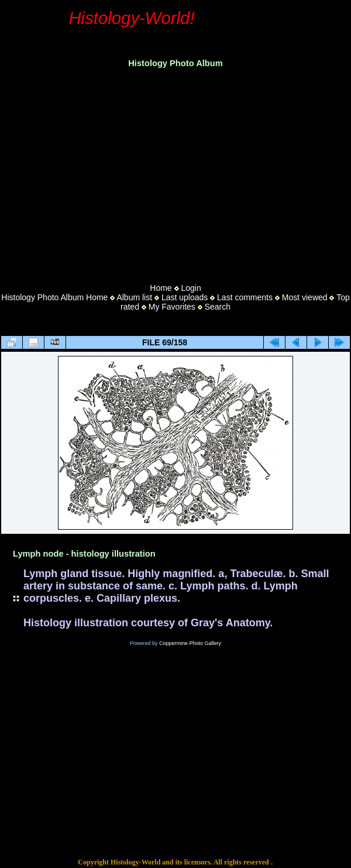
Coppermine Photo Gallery (190, 643)
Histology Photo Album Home (54, 297)
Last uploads (185, 297)
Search (218, 307)
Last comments (245, 297)
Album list (134, 297)
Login (191, 288)
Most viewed (305, 297)
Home (161, 288)
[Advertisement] (176, 172)
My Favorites (172, 307)
